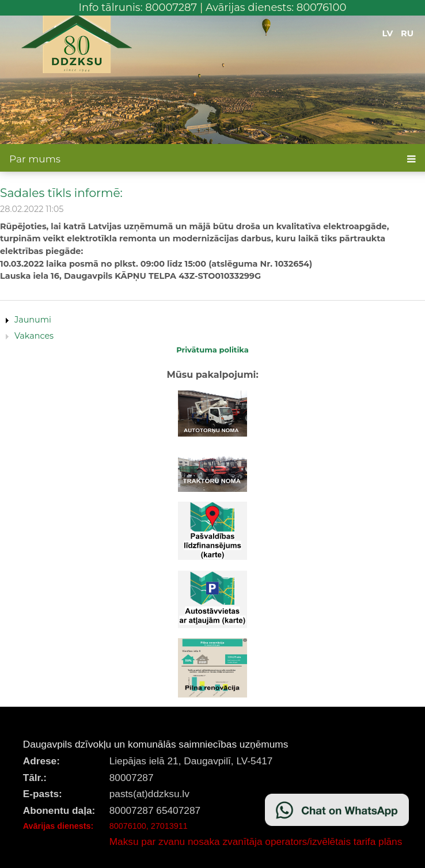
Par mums (35, 159)
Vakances (34, 336)
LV (388, 33)
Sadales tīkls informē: (61, 193)
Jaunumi (33, 320)
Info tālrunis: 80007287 (138, 7)
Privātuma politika (212, 350)
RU (407, 33)
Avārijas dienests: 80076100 (276, 7)
